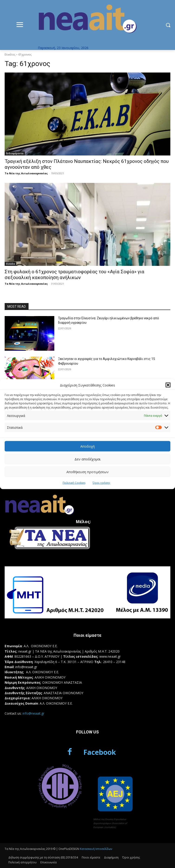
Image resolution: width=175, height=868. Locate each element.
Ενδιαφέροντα (15, 153)
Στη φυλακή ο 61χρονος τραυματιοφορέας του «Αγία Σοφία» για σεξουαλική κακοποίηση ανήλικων (75, 275)
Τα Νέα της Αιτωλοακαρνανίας (26, 173)
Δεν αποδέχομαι (88, 459)
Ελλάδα (10, 264)
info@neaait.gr (33, 713)
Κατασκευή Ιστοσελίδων (96, 849)
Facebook (100, 752)
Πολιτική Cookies (74, 483)
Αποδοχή (87, 446)
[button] (168, 385)
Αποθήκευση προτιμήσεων (87, 472)
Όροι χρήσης (101, 483)
